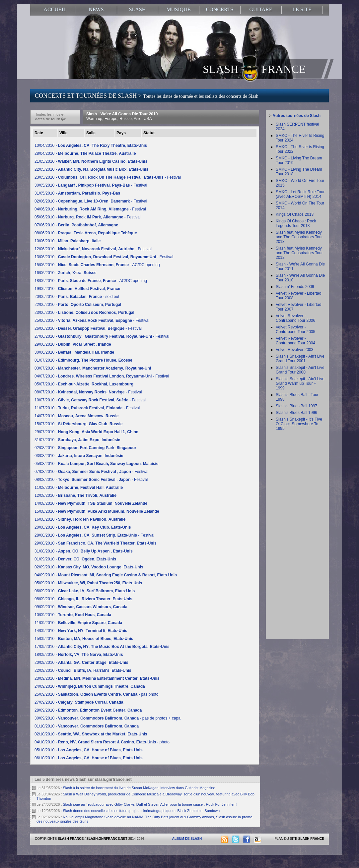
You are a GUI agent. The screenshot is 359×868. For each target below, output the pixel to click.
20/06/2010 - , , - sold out (77, 297)
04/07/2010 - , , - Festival (102, 376)
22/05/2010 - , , (91, 169)
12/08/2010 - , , (75, 495)
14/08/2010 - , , (91, 503)
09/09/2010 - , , (81, 607)
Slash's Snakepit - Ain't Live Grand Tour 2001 (300, 359)
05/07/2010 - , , (84, 384)
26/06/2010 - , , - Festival (88, 328)
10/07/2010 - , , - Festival (90, 400)
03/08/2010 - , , (79, 456)
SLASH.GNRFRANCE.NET (107, 839)
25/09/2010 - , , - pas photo (97, 694)
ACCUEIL (55, 9)
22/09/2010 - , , (83, 670)
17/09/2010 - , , (102, 647)
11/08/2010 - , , (79, 488)
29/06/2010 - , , (73, 344)
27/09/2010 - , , (79, 702)
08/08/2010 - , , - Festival (91, 480)
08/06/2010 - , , (86, 233)
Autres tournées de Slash (296, 116)
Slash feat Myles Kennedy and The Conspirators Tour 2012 (299, 253)
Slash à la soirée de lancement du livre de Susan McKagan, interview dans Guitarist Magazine (139, 788)
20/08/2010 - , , (83, 527)
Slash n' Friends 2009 (295, 287)
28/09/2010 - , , (88, 710)
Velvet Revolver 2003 (294, 350)
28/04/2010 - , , (85, 153)
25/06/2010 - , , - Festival (92, 320)
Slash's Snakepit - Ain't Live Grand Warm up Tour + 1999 (300, 383)
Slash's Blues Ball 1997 (296, 406)
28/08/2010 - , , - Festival (94, 535)
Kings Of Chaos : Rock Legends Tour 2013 (296, 223)
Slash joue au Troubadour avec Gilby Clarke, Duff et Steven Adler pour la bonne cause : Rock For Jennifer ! (150, 804)
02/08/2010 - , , (85, 448)
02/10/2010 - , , (91, 734)
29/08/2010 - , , (96, 543)
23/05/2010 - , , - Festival (108, 177)
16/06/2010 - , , (66, 273)
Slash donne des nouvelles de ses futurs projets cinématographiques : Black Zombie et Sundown (142, 811)
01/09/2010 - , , (75, 559)
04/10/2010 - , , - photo (102, 742)
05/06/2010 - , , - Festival (87, 217)
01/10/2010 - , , (87, 726)
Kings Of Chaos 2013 (295, 214)
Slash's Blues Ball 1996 (296, 413)
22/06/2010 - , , (78, 305)
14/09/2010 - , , (81, 631)
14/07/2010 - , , (76, 416)
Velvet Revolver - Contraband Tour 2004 (295, 341)
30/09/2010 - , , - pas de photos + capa (108, 718)
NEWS (96, 9)
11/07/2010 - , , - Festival (87, 408)
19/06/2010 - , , (77, 289)
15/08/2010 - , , (97, 511)
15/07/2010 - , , (78, 424)
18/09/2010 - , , (79, 655)
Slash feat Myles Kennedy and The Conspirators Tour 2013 (299, 237)
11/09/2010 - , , (78, 623)
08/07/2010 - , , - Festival (88, 392)
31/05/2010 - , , (77, 193)
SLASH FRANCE (254, 69)
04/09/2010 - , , (106, 575)
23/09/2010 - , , (97, 678)
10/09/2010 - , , (73, 615)
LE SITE (302, 9)
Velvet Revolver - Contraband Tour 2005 (295, 329)
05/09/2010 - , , (88, 583)
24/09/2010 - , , (90, 686)
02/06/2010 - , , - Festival (91, 201)
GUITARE (261, 9)
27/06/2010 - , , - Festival (102, 336)
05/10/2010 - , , (89, 750)
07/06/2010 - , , (76, 225)
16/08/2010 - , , (80, 519)
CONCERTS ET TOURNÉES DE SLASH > (147, 96)
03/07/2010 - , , (93, 368)
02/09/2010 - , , (89, 567)
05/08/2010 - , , (96, 464)
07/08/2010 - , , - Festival (91, 472)
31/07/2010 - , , (77, 440)
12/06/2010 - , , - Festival (93, 249)
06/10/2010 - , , (89, 758)
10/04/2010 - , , (91, 145)
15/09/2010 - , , (84, 639)
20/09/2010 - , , (81, 663)
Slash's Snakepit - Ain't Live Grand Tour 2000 (300, 370)
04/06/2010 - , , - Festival (90, 209)
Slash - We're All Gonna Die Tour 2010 (122, 116)
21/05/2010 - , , (91, 161)
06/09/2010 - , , (85, 591)
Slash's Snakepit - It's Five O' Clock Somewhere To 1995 (299, 424)
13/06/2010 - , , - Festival (104, 257)
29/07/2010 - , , (86, 432)
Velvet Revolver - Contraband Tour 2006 (295, 318)
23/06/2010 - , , (84, 313)
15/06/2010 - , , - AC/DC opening (97, 265)
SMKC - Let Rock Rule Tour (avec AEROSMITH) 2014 (300, 194)
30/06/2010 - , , (74, 352)
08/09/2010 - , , (83, 599)
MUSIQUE (179, 9)
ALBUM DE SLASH (187, 839)
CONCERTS (220, 9)
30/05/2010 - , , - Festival (91, 185)
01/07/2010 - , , (83, 360)
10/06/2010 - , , (68, 241)
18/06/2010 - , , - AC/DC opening (91, 281)
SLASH (138, 9)
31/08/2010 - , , (84, 551)
